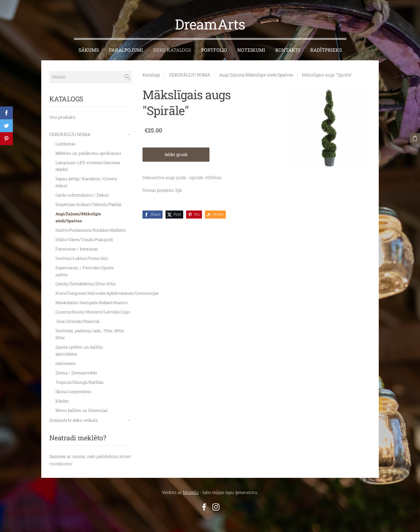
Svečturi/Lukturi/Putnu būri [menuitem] (82, 256)
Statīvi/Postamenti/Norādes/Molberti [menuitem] (91, 228)
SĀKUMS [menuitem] (89, 48)
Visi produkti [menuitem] (62, 115)
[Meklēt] (91, 75)
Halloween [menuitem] (66, 361)
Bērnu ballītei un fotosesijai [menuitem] (82, 408)
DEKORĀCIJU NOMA (190, 72)
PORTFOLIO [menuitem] (214, 48)
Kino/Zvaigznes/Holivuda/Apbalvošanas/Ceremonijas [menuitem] (107, 291)
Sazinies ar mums (67, 454)
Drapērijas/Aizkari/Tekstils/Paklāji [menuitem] (89, 202)
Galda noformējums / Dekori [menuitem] (82, 193)
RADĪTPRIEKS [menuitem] (326, 48)
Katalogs (151, 72)
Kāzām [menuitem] (62, 398)
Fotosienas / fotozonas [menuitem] (77, 246)
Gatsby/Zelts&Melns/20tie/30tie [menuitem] (86, 282)
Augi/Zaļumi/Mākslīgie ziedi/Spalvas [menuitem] (78, 215)
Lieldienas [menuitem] (65, 141)
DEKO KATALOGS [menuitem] (172, 48)
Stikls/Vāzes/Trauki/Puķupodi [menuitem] (84, 237)
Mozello (191, 490)
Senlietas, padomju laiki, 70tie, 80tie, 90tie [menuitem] (90, 332)
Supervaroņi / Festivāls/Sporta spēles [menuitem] (85, 269)
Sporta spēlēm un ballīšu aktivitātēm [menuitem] (79, 348)
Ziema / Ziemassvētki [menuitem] (76, 370)
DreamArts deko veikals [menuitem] (74, 418)
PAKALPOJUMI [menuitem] (126, 48)
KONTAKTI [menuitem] (288, 48)
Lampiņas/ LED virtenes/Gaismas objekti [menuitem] (88, 164)
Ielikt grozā (176, 152)
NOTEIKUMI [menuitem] (251, 48)
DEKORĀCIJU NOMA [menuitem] (70, 132)
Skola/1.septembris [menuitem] (73, 389)
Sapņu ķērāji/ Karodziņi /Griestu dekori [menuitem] (86, 180)
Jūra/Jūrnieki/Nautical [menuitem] (78, 319)
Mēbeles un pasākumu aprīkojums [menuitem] (88, 151)
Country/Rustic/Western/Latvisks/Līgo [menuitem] (93, 310)
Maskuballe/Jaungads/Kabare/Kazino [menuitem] (91, 300)
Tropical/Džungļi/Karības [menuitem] (80, 380)
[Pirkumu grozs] (415, 138)
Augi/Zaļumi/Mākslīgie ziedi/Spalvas (256, 72)
